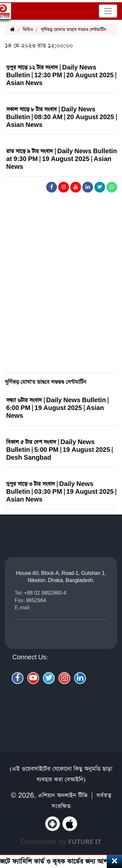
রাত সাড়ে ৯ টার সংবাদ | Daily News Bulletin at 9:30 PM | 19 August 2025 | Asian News (61, 159)
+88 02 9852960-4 (45, 593)
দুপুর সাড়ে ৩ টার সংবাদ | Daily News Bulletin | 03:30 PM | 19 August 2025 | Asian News (61, 492)
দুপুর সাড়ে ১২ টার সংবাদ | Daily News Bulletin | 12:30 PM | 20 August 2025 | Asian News (61, 75)
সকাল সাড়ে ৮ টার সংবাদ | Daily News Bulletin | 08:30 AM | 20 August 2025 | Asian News (61, 117)
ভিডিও (28, 30)
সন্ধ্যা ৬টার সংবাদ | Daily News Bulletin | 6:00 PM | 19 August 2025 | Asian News (57, 408)
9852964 (36, 600)
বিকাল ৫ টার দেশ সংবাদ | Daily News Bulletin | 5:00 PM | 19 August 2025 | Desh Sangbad (59, 450)
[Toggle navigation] (108, 11)
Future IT (85, 842)
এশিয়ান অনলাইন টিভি (63, 795)
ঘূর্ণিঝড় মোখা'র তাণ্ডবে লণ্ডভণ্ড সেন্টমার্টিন (74, 30)
